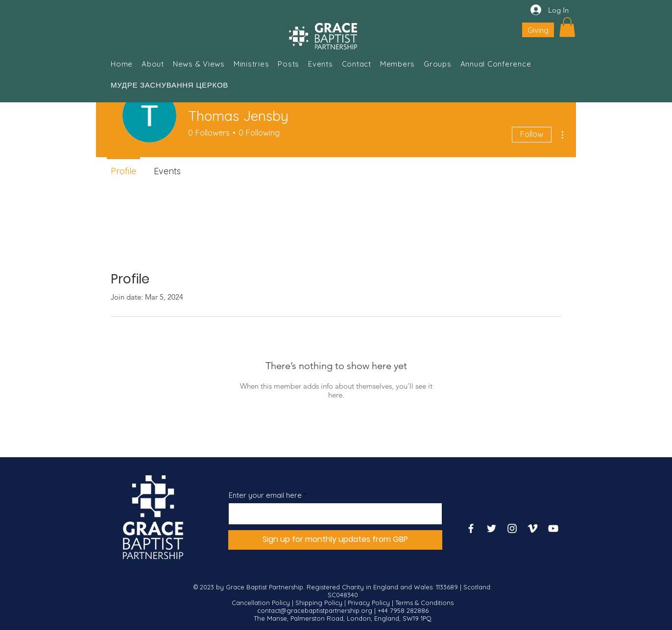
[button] (567, 27)
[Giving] (538, 30)
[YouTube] (553, 528)
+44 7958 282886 (403, 610)
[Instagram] (512, 528)
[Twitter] (492, 528)
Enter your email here (265, 495)
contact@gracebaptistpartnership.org (315, 610)
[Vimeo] (533, 528)
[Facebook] (471, 528)
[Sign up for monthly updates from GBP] (335, 540)
